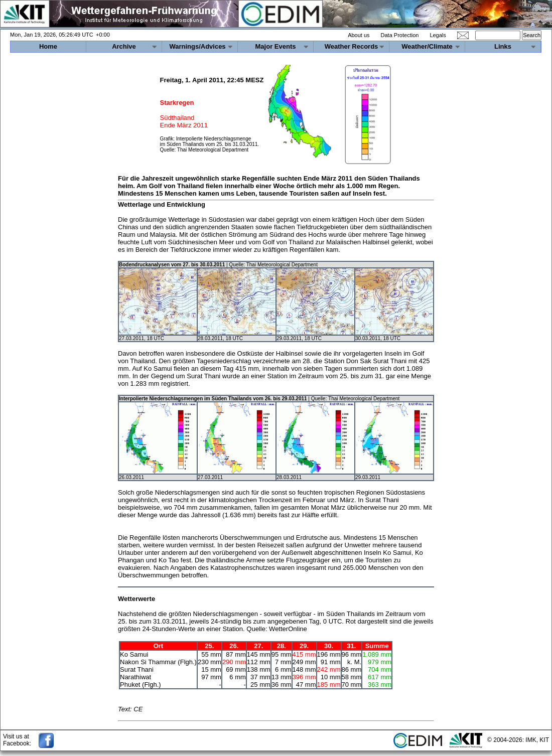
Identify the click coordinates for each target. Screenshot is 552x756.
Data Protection (400, 35)
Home (48, 46)
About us (359, 35)
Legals (438, 35)
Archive (124, 46)
